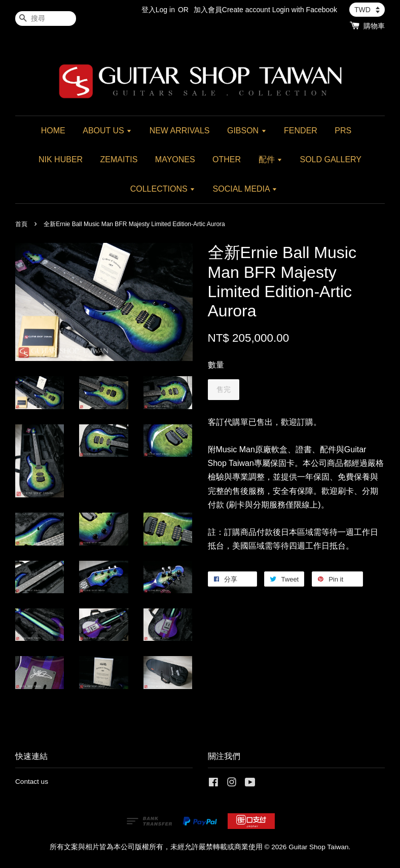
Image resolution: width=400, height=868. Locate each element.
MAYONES (175, 159)
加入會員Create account (232, 10)
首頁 (21, 224)
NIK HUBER (61, 159)
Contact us (32, 782)
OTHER (227, 159)
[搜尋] (46, 19)
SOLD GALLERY (331, 159)
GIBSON (247, 131)
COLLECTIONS (163, 189)
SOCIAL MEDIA (245, 189)
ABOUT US (107, 131)
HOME (53, 131)
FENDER (301, 131)
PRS (343, 131)
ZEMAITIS (119, 159)
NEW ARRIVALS (180, 131)
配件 (270, 159)
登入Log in (158, 10)
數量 (216, 365)
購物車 (374, 26)
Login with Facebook (305, 10)
